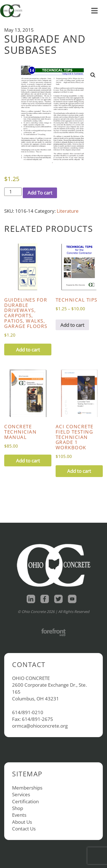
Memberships (27, 788)
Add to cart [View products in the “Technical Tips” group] (72, 325)
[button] (93, 75)
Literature (68, 211)
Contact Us (24, 829)
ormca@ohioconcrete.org (40, 726)
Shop (18, 808)
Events (19, 815)
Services (21, 794)
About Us (22, 822)
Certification (25, 801)
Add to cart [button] (28, 350)
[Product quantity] (13, 192)
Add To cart (40, 193)
